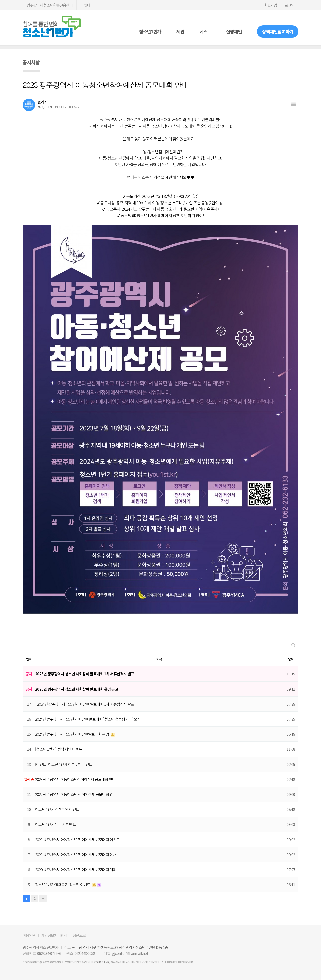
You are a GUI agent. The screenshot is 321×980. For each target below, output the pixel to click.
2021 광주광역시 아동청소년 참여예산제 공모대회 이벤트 (77, 839)
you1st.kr (102, 962)
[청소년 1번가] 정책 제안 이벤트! (59, 749)
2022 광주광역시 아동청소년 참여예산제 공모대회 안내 (76, 794)
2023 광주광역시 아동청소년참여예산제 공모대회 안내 (75, 779)
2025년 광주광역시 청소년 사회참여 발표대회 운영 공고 (77, 689)
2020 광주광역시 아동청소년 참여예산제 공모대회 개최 (76, 870)
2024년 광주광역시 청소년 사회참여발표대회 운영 (72, 734)
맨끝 (43, 898)
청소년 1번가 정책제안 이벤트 (57, 809)
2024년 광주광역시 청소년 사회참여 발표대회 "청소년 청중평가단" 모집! (88, 719)
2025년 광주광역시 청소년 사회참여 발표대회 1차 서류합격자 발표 (85, 674)
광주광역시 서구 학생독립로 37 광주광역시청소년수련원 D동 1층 (120, 947)
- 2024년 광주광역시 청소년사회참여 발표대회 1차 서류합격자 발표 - (86, 704)
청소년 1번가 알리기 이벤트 (56, 824)
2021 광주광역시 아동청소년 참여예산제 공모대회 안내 (76, 854)
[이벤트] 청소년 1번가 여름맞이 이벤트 (64, 764)
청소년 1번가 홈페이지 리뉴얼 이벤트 (63, 885)
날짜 (291, 659)
